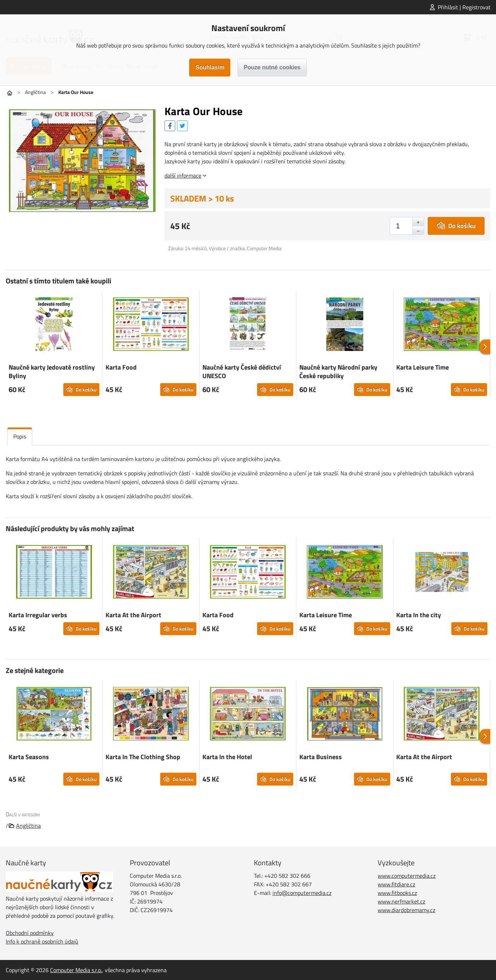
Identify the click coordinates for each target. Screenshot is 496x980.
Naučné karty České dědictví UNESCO (242, 372)
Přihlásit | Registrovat (464, 7)
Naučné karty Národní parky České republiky (338, 372)
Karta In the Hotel (227, 757)
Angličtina (35, 92)
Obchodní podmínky (30, 933)
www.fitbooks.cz (397, 893)
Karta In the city (419, 615)
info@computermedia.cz (302, 893)
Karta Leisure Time (423, 367)
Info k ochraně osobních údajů (42, 941)
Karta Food (121, 367)
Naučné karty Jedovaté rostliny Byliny (52, 372)
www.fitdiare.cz (396, 884)
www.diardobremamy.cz (406, 910)
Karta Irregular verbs (38, 615)
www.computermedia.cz (407, 876)
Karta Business (321, 757)
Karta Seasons (29, 757)
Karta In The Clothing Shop (143, 757)
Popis (20, 436)
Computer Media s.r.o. (76, 970)
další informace (183, 175)
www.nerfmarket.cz (401, 901)
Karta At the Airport (133, 615)
